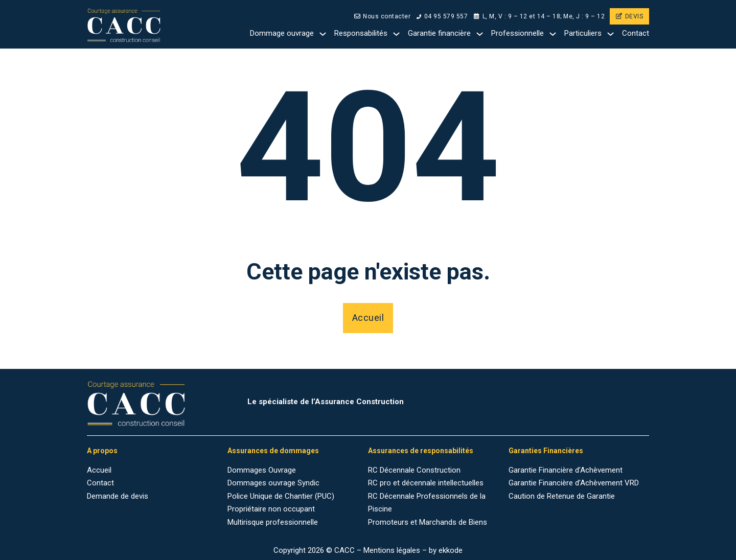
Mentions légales (392, 550)
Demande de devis (118, 496)
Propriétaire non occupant (271, 509)
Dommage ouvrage (282, 33)
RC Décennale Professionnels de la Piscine (427, 503)
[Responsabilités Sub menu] (396, 34)
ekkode (451, 550)
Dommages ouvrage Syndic (273, 483)
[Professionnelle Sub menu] (553, 34)
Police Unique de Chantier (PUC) (281, 496)
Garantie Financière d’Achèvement (566, 470)
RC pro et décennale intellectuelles (426, 483)
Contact (636, 33)
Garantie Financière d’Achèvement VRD (574, 483)
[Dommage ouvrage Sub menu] (323, 34)
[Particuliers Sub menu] (611, 34)
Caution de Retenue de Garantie (562, 496)
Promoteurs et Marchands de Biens (428, 522)
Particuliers (583, 33)
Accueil (368, 318)
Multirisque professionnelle (273, 522)
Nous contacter (383, 16)
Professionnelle (517, 33)
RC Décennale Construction (414, 470)
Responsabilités (361, 33)
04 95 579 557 (442, 16)
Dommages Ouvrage (262, 470)
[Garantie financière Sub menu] (480, 34)
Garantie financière (439, 33)
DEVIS (629, 16)
